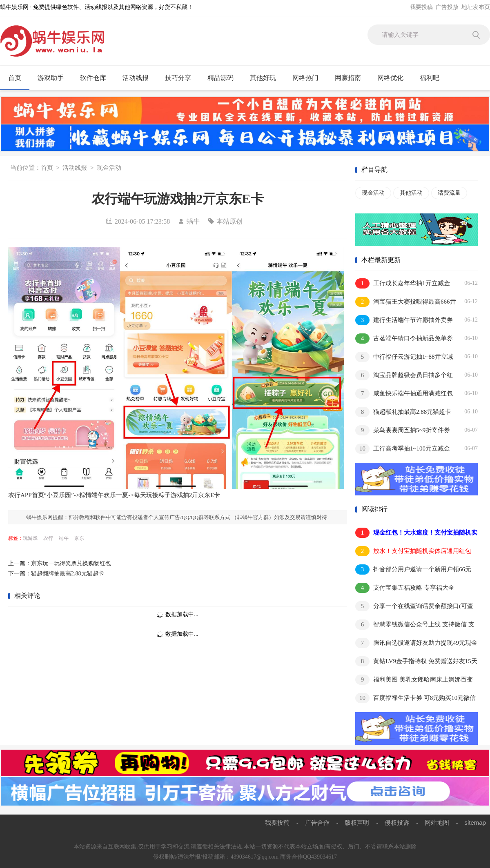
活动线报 (139, 78)
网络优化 (394, 78)
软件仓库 (97, 78)
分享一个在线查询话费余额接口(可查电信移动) (414, 607)
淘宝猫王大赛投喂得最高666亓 (406, 302)
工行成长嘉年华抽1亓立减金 (403, 283)
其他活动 (411, 193)
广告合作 (317, 822)
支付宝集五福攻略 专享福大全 (405, 588)
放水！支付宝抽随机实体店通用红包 (413, 551)
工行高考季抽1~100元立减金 (403, 449)
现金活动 (109, 168)
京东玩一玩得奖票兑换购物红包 (71, 563)
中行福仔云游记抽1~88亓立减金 (404, 357)
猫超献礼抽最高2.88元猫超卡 (403, 412)
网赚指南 (351, 78)
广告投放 (447, 7)
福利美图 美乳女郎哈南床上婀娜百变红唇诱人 (414, 680)
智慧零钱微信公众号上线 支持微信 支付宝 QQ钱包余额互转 (415, 625)
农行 (48, 538)
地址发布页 (476, 7)
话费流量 (449, 193)
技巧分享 (182, 78)
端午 (64, 538)
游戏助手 (54, 78)
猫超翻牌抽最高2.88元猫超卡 (68, 574)
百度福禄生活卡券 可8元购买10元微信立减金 (415, 698)
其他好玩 (266, 78)
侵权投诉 (397, 822)
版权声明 (357, 822)
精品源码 (224, 78)
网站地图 (437, 822)
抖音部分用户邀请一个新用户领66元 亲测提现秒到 (413, 570)
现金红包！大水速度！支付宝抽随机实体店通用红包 (416, 533)
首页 (15, 78)
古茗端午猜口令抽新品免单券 (404, 339)
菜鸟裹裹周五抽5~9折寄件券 (403, 430)
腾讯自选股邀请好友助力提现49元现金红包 (416, 643)
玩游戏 (30, 538)
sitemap (475, 822)
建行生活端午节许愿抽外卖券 (404, 320)
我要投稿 (421, 7)
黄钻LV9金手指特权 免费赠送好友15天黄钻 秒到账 (416, 662)
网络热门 (309, 78)
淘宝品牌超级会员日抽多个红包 (404, 376)
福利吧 (433, 78)
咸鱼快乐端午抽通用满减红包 (404, 394)
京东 (79, 538)
